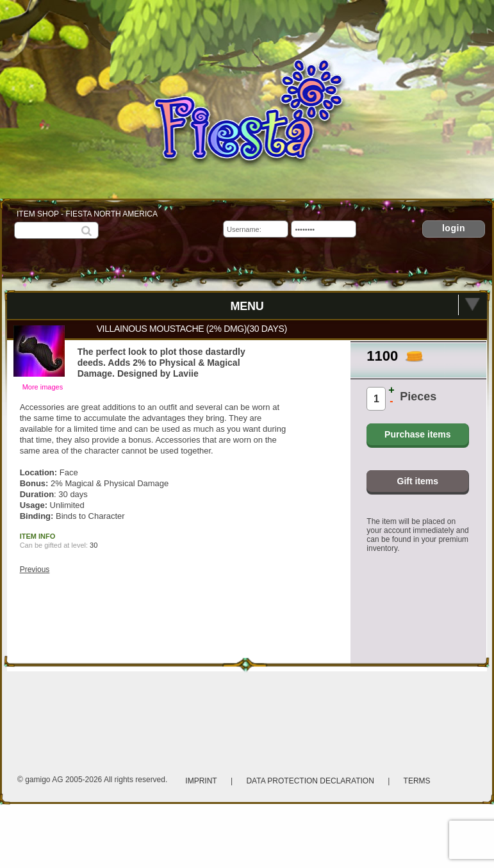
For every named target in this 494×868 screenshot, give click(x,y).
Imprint (201, 781)
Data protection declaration (311, 781)
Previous (35, 569)
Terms (417, 781)
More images (43, 387)
